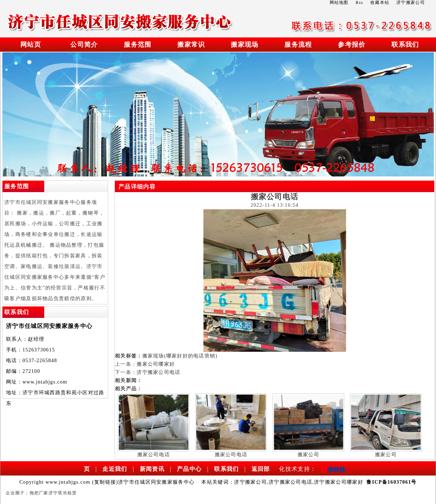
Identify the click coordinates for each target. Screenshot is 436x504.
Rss (359, 2)
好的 (188, 356)
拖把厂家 (39, 493)
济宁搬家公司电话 (158, 372)
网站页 (31, 45)
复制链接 (105, 482)
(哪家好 (173, 356)
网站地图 (339, 2)
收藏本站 (380, 2)
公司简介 (84, 45)
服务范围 (138, 45)
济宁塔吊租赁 (63, 493)
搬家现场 (245, 45)
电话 (199, 356)
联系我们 (405, 45)
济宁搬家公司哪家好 (339, 482)
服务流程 (298, 45)
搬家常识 (191, 45)
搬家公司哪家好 (156, 364)
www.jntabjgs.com (45, 382)
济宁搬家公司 (250, 482)
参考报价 (352, 45)
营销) (211, 356)
